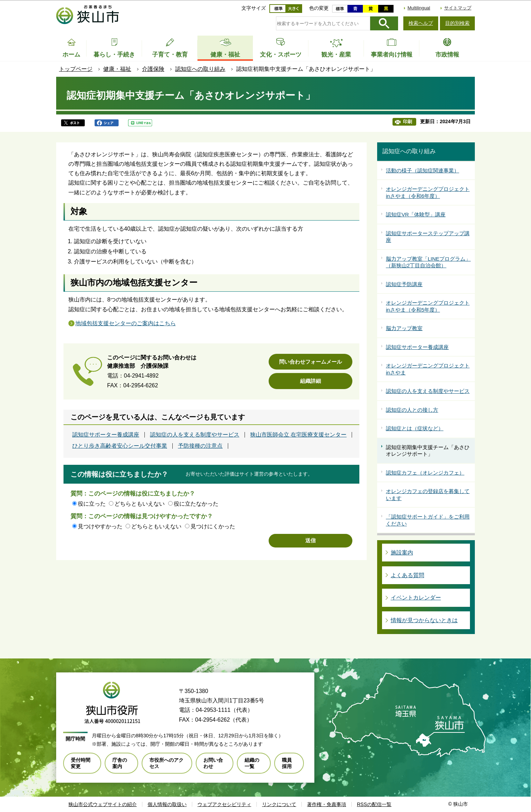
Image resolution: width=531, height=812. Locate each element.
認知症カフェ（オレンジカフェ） (425, 473)
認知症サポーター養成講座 (106, 435)
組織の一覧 (252, 763)
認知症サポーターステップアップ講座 (428, 237)
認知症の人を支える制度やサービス (195, 435)
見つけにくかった (213, 526)
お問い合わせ (213, 763)
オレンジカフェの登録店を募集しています (428, 495)
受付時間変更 (81, 763)
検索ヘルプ (421, 23)
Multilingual (419, 8)
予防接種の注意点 (200, 446)
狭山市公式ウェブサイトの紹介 (103, 804)
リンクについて (279, 804)
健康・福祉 (117, 69)
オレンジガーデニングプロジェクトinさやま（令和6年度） (428, 192)
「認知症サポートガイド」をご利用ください (428, 520)
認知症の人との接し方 (412, 410)
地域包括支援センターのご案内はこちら (126, 323)
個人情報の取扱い (167, 804)
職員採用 (287, 763)
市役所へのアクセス (166, 763)
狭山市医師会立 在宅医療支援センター (298, 435)
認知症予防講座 (404, 284)
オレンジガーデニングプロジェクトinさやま (428, 369)
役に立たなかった (196, 504)
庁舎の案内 (120, 763)
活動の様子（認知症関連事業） (422, 170)
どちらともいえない (140, 504)
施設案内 (402, 553)
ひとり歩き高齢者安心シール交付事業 (120, 446)
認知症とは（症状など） (415, 428)
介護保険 (153, 69)
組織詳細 (311, 381)
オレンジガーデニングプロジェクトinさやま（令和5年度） (428, 306)
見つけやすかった (100, 526)
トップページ (76, 69)
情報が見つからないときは (424, 620)
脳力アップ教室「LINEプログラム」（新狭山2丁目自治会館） (428, 262)
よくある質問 (407, 575)
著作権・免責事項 (327, 804)
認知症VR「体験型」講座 (416, 214)
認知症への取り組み (200, 69)
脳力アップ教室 (404, 328)
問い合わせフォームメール (311, 362)
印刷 (407, 122)
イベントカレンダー (416, 598)
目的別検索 (457, 23)
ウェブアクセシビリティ (224, 804)
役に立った (92, 504)
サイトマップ (458, 8)
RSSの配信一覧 (374, 804)
